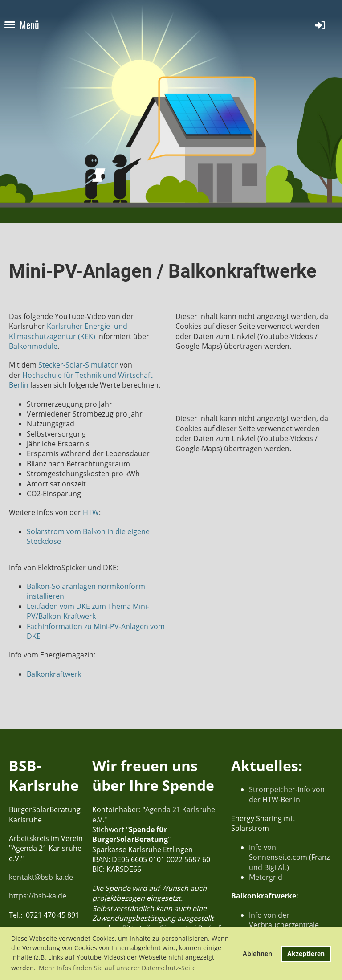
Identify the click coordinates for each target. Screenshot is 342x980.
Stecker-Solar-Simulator (78, 365)
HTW (91, 512)
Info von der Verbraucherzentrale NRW (284, 925)
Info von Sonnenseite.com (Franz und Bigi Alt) (289, 857)
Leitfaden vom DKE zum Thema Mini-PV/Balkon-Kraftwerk (88, 611)
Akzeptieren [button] (306, 953)
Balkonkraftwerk (54, 674)
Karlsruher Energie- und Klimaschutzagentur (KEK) (68, 331)
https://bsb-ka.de (38, 896)
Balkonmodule (33, 346)
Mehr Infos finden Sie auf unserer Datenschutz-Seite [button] (117, 968)
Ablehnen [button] (257, 953)
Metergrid (266, 877)
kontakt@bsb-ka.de (41, 877)
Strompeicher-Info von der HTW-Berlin (287, 794)
